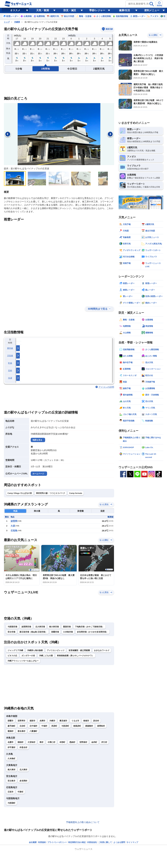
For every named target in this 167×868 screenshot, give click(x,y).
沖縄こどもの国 (46, 656)
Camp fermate (76, 493)
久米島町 (11, 759)
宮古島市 (11, 781)
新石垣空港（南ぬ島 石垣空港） (33, 632)
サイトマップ (132, 842)
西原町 (54, 726)
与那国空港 (12, 627)
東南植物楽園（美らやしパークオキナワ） (75, 656)
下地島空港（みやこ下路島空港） (89, 627)
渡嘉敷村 (89, 726)
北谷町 (22, 726)
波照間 (14, 521)
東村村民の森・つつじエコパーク (51, 493)
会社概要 (33, 842)
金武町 (94, 742)
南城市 (86, 721)
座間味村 (101, 726)
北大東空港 (40, 627)
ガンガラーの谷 (28, 656)
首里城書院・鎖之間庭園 (79, 650)
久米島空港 (68, 632)
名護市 (11, 742)
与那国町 (11, 803)
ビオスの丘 (12, 656)
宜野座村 (83, 742)
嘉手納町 (11, 726)
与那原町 (65, 726)
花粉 (10, 371)
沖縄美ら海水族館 (35, 650)
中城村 (44, 726)
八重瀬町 (33, 731)
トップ (7, 22)
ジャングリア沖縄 (15, 650)
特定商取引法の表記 (77, 842)
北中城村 (33, 726)
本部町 (62, 742)
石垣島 (14, 531)
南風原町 (77, 726)
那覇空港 (55, 632)
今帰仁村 (51, 742)
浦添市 (32, 721)
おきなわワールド (102, 650)
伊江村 (104, 742)
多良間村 (23, 781)
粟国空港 (67, 627)
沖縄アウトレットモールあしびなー (23, 661)
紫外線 (10, 348)
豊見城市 (63, 721)
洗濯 (10, 378)
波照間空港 (26, 627)
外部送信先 (92, 842)
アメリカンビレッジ (56, 650)
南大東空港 (54, 627)
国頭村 (20, 742)
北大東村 (23, 770)
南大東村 (11, 770)
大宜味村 (31, 742)
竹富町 (20, 792)
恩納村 (72, 742)
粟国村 (11, 731)
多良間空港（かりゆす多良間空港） (93, 632)
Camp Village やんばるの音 (20, 493)
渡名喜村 (21, 731)
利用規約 (42, 842)
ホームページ (38, 474)
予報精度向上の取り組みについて (83, 822)
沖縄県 (17, 22)
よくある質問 (119, 842)
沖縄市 (52, 721)
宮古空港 (11, 632)
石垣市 (11, 792)
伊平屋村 (11, 747)
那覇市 (11, 721)
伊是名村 (23, 747)
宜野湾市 (21, 721)
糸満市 (42, 721)
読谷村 (96, 721)
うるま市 (75, 721)
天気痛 (10, 356)
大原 (13, 526)
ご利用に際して (105, 842)
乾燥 (10, 363)
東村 (41, 742)
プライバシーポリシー (57, 842)
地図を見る (37, 440)
